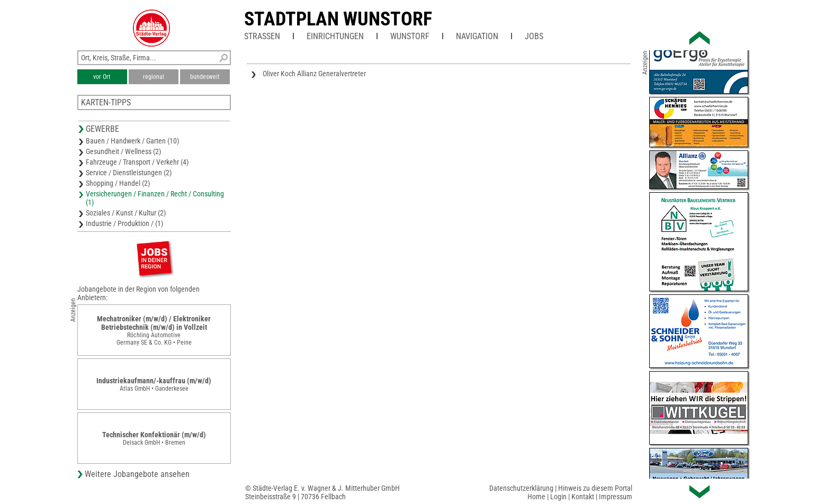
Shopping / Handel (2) (118, 183)
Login (558, 497)
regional (154, 77)
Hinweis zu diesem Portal (595, 488)
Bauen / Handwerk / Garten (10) (132, 141)
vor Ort (102, 77)
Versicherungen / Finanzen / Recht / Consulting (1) (155, 198)
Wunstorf (410, 36)
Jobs (534, 36)
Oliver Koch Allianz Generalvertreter (314, 74)
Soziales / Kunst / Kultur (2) (126, 213)
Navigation (477, 36)
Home (536, 497)
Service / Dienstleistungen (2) (129, 173)
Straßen (262, 36)
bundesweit (205, 77)
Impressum (616, 497)
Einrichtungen (335, 36)
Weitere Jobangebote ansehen (137, 474)
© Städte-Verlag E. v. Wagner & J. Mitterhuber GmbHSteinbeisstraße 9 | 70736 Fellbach (322, 492)
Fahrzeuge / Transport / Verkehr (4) (137, 162)
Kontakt (583, 497)
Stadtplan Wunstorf (338, 19)
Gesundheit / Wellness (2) (123, 151)
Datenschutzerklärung (521, 488)
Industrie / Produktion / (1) (124, 223)
